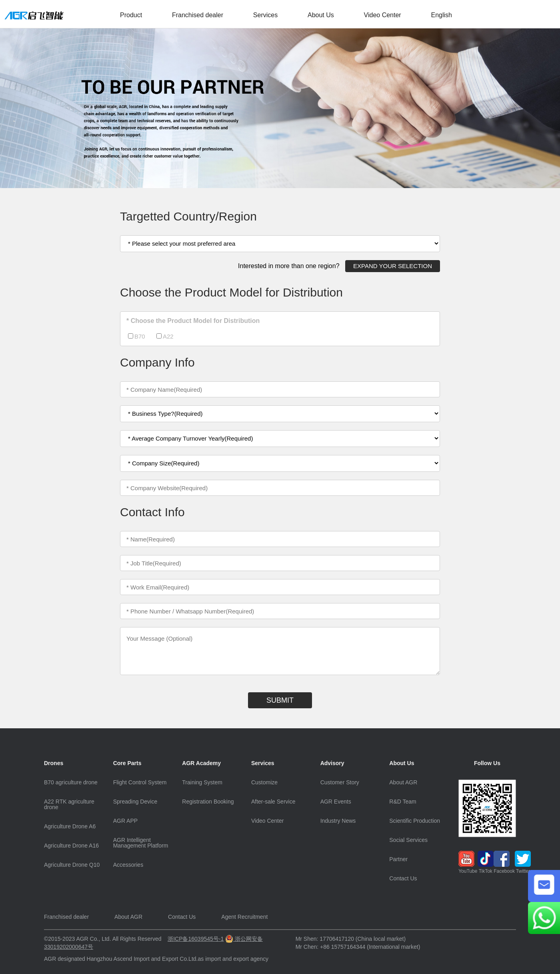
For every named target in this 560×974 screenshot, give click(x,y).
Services (265, 15)
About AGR (403, 782)
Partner (398, 859)
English (441, 15)
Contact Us (403, 878)
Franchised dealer (198, 15)
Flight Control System (140, 782)
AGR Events (336, 802)
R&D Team (403, 802)
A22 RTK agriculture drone (69, 804)
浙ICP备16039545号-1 (196, 939)
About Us (321, 15)
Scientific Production (415, 821)
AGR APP (125, 821)
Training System (202, 782)
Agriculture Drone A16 (71, 846)
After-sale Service (273, 802)
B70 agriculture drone (71, 782)
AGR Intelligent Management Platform (141, 843)
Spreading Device (135, 802)
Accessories (128, 865)
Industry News (338, 821)
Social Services (408, 840)
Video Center (383, 15)
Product (131, 15)
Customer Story (340, 782)
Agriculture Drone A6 (70, 826)
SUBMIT (280, 700)
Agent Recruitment (244, 917)
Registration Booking (208, 802)
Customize (264, 782)
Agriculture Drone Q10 (72, 865)
